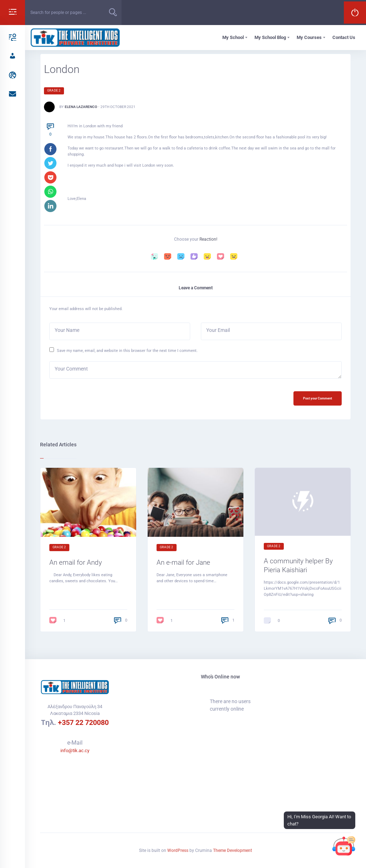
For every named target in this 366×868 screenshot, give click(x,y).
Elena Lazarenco (81, 107)
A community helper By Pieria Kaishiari (298, 568)
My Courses (309, 37)
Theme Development (233, 850)
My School (233, 37)
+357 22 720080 (83, 722)
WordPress (178, 850)
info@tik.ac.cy (75, 751)
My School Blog (270, 37)
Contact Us (344, 37)
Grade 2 (54, 90)
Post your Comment (316, 400)
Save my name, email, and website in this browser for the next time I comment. (127, 352)
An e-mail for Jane (183, 564)
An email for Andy (76, 564)
